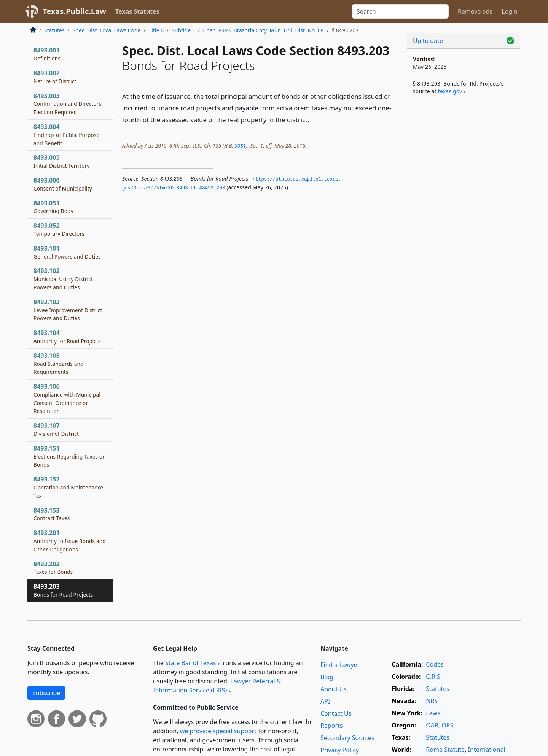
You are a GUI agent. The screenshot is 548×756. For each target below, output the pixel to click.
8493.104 (67, 337)
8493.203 (63, 590)
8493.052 (59, 229)
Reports (332, 726)
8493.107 (56, 429)
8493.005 (61, 161)
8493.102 (63, 279)
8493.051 (53, 207)
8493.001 (47, 54)
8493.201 (70, 541)
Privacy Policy (340, 750)
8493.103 (68, 310)
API (325, 701)
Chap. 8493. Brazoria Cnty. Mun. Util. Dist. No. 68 (263, 30)
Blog (327, 677)
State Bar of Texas (191, 663)
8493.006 (63, 184)
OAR (432, 725)
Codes (435, 664)
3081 (240, 145)
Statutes (54, 30)
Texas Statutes (137, 11)
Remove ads (475, 11)
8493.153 (52, 514)
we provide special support (218, 731)
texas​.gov (450, 91)
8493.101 (67, 252)
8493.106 (67, 398)
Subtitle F (183, 30)
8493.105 (59, 364)
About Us (334, 689)
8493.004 (66, 135)
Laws (433, 713)
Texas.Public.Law (74, 11)
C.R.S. (434, 677)
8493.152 (68, 487)
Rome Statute (445, 750)
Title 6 (156, 30)
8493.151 (69, 456)
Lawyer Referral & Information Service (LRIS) (217, 686)
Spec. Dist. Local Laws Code (107, 30)
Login (510, 11)
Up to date (428, 41)
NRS (432, 701)
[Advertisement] (464, 227)
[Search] (400, 11)
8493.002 (55, 77)
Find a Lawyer (340, 665)
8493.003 (68, 104)
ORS (447, 725)
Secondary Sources (347, 738)
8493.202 (53, 568)
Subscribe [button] (46, 693)
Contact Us (336, 713)
